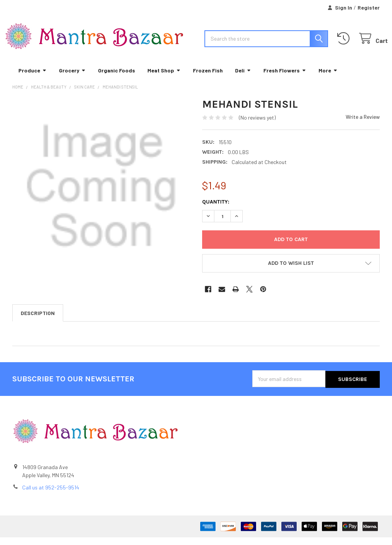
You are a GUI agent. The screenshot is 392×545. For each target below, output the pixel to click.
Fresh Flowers (285, 78)
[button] (291, 272)
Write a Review (363, 125)
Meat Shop (164, 78)
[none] (101, 195)
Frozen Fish (208, 78)
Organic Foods (117, 78)
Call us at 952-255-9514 (51, 495)
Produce (33, 78)
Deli (243, 78)
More (328, 78)
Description (38, 321)
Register (369, 7)
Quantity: (216, 210)
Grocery (72, 78)
